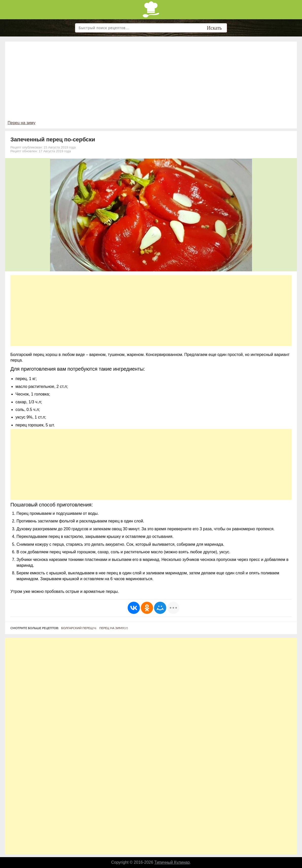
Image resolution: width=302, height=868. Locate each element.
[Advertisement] (151, 82)
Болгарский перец (79, 628)
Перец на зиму (21, 123)
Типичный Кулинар (172, 862)
